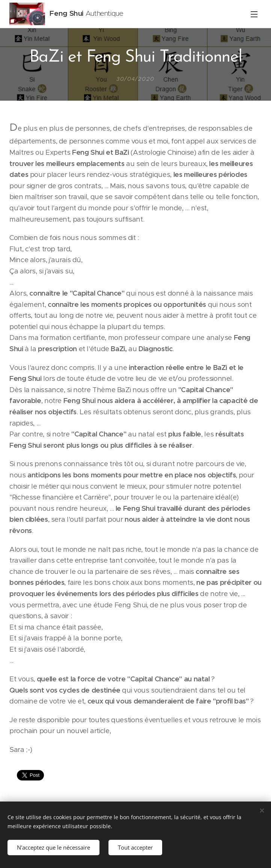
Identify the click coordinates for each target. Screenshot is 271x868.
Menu (254, 14)
